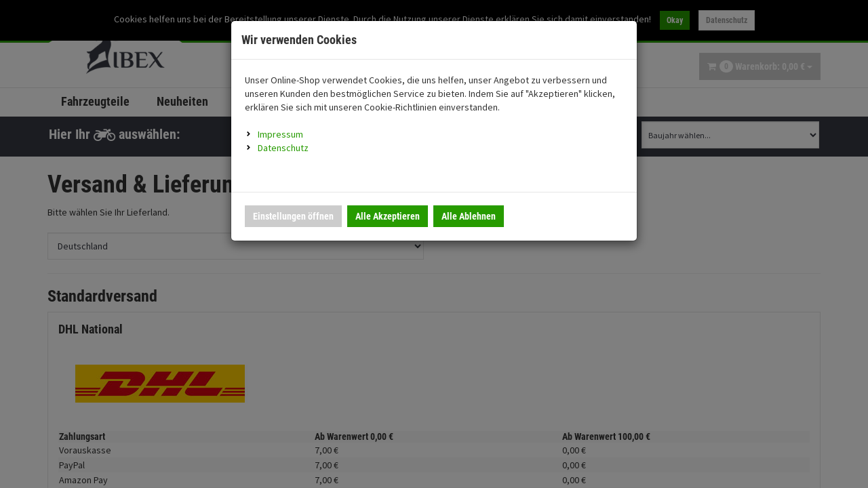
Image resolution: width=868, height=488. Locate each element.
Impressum (280, 134)
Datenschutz (283, 148)
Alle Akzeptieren (388, 216)
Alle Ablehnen (469, 216)
